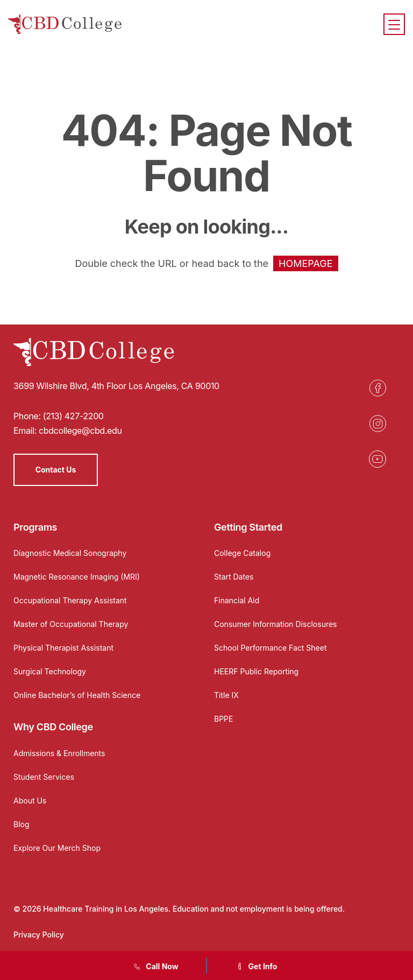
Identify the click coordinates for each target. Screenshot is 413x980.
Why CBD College (53, 727)
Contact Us (56, 470)
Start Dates (234, 577)
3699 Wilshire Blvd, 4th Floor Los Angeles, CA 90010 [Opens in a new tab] (116, 386)
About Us (30, 801)
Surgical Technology (50, 671)
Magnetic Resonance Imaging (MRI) (77, 577)
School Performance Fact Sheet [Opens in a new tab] (270, 648)
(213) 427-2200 (73, 416)
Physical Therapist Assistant (63, 648)
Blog (22, 824)
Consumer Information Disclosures (276, 624)
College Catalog (242, 553)
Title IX (226, 695)
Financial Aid (237, 600)
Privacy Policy (39, 935)
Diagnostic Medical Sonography (70, 553)
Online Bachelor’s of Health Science (77, 695)
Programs (35, 527)
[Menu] (394, 24)
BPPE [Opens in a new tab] (223, 719)
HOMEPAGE (305, 263)
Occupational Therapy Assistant (70, 600)
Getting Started (248, 527)
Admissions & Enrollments (59, 753)
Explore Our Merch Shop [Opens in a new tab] (57, 848)
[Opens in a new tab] (378, 388)
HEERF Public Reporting (256, 671)
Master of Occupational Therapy (71, 624)
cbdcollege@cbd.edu (80, 431)
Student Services (44, 777)
